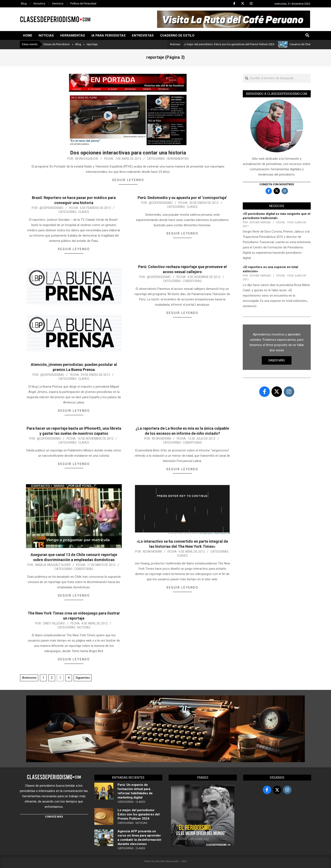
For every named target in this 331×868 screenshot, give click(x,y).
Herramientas (178, 159)
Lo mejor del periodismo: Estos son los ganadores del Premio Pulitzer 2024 (232, 44)
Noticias (84, 627)
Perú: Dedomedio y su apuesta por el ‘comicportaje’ (182, 198)
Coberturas (192, 281)
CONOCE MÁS (54, 817)
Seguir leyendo (128, 180)
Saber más (277, 360)
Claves (84, 212)
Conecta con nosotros (277, 184)
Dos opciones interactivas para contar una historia (128, 153)
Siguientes (83, 678)
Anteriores (29, 678)
